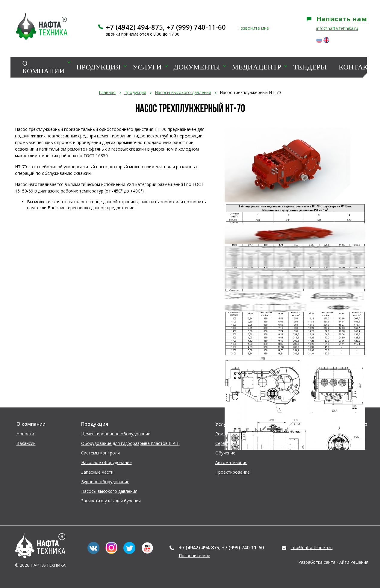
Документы (197, 67)
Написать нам (342, 19)
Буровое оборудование (105, 482)
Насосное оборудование (106, 462)
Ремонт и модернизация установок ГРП (256, 434)
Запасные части (97, 472)
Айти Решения (354, 562)
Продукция (98, 67)
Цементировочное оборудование (116, 434)
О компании (44, 67)
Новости (25, 434)
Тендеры (310, 67)
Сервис (222, 443)
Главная (107, 92)
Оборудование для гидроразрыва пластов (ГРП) (130, 443)
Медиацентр (257, 67)
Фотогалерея (350, 434)
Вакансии (26, 443)
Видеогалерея (351, 443)
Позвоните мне (253, 28)
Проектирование (233, 472)
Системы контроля (100, 453)
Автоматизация (231, 462)
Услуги (147, 67)
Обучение (225, 453)
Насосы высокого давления (183, 92)
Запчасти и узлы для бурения (111, 501)
